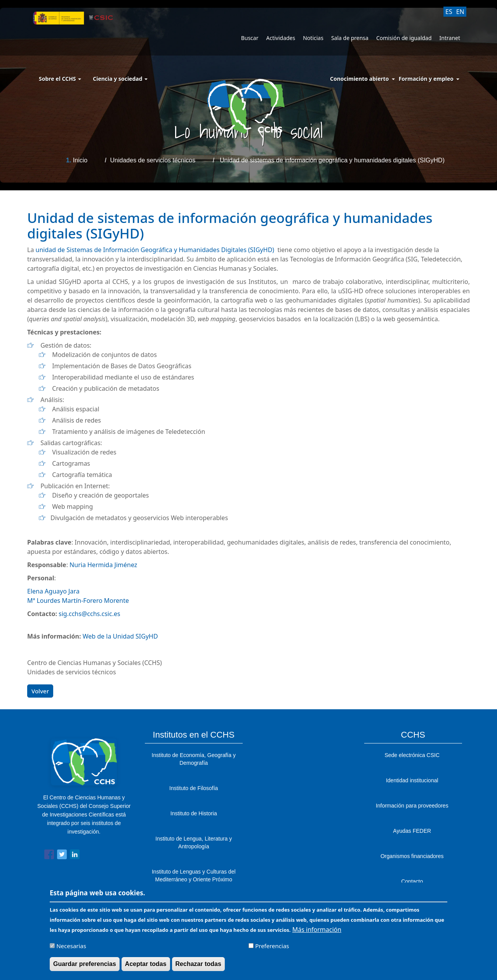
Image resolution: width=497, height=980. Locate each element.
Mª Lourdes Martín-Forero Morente (78, 601)
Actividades (281, 38)
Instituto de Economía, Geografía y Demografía (194, 759)
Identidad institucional (412, 780)
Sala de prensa (350, 38)
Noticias (313, 38)
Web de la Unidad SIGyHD (120, 636)
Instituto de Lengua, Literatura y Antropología (194, 842)
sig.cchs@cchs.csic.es (89, 614)
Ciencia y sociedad (120, 79)
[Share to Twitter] (62, 856)
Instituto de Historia (194, 813)
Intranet (450, 38)
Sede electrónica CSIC (412, 755)
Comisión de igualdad (404, 38)
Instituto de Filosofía (194, 788)
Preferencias (272, 949)
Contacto (412, 881)
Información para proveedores (412, 806)
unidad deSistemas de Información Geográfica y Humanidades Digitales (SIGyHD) (156, 250)
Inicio (80, 160)
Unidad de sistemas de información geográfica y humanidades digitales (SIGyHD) (332, 160)
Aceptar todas (146, 967)
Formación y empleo (426, 79)
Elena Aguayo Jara (53, 591)
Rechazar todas (198, 967)
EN (460, 12)
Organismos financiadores (412, 856)
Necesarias (71, 949)
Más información (317, 932)
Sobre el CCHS (60, 79)
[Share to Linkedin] (75, 856)
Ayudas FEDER (412, 831)
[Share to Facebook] (49, 856)
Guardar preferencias (85, 967)
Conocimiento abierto (360, 79)
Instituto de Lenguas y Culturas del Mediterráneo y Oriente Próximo (194, 876)
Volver (40, 691)
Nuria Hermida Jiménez (103, 565)
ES (449, 12)
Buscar (250, 38)
